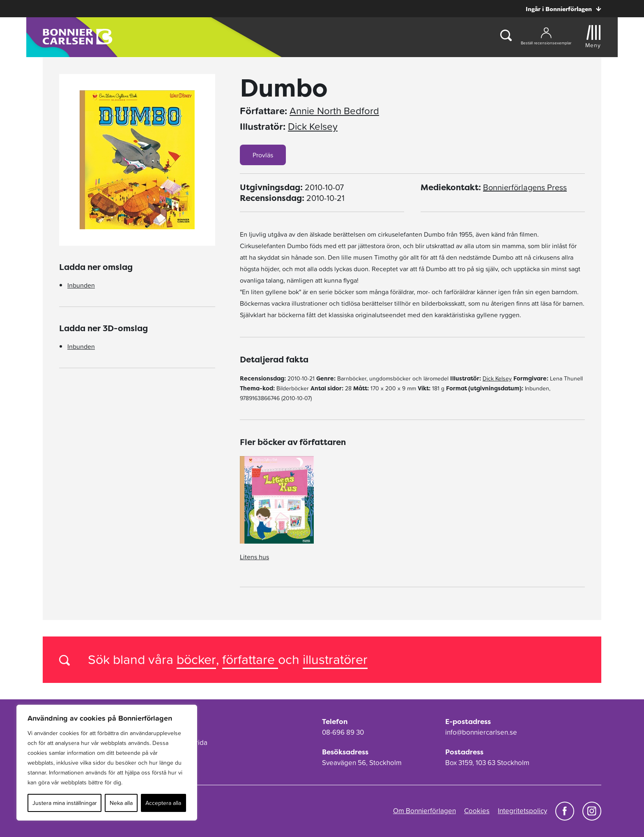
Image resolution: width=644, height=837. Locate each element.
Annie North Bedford (334, 111)
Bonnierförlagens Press (525, 187)
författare (250, 659)
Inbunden (81, 285)
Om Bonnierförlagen (424, 811)
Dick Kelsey (313, 127)
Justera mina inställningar (65, 803)
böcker (196, 659)
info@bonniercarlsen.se (481, 732)
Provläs (263, 155)
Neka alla (121, 803)
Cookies (477, 811)
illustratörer (335, 659)
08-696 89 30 (343, 732)
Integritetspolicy (522, 811)
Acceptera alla (163, 803)
